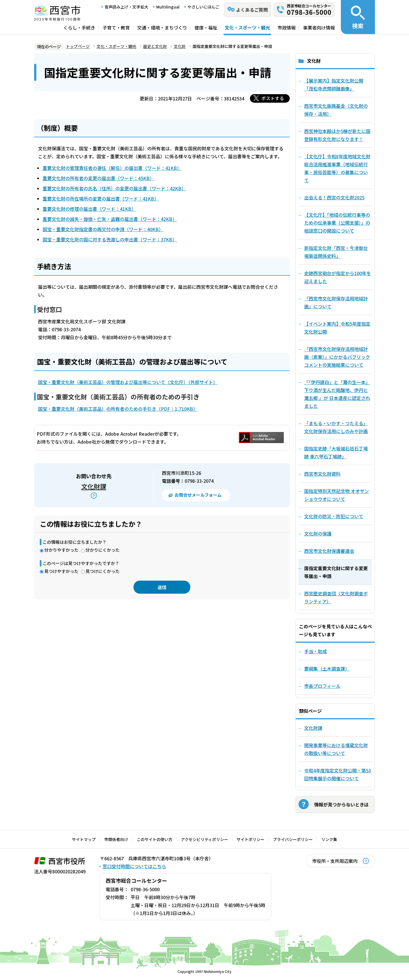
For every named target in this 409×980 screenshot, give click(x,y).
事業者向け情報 (319, 28)
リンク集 (329, 839)
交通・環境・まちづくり (162, 28)
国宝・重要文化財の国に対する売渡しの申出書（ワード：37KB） (110, 239)
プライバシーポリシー (293, 839)
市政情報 (287, 28)
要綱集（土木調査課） (327, 669)
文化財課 (94, 486)
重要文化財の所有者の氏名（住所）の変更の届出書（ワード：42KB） (114, 188)
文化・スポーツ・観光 (247, 28)
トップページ (78, 46)
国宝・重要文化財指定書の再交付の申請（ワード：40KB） (103, 229)
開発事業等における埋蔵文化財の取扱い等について (336, 749)
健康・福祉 (206, 28)
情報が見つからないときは (341, 804)
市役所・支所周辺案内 (335, 861)
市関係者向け (116, 839)
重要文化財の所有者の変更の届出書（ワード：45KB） (98, 178)
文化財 (180, 46)
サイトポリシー (251, 839)
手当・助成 (316, 651)
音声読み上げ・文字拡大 (126, 7)
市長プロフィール (322, 686)
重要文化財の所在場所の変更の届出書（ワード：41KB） (101, 199)
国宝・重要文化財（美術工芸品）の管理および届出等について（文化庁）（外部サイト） (128, 382)
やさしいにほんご (203, 7)
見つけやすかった (61, 571)
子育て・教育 (116, 28)
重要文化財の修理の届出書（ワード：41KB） (89, 209)
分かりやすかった (61, 550)
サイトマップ (84, 839)
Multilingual (168, 7)
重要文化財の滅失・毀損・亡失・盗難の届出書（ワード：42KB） (110, 219)
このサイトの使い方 (155, 839)
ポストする (273, 98)
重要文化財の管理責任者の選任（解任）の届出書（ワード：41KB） (112, 168)
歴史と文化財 (155, 46)
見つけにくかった (103, 571)
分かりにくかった (103, 550)
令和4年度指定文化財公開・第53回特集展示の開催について (338, 774)
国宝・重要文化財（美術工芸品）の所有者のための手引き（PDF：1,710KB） (118, 409)
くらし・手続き (79, 28)
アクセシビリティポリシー (204, 839)
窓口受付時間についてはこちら (134, 866)
